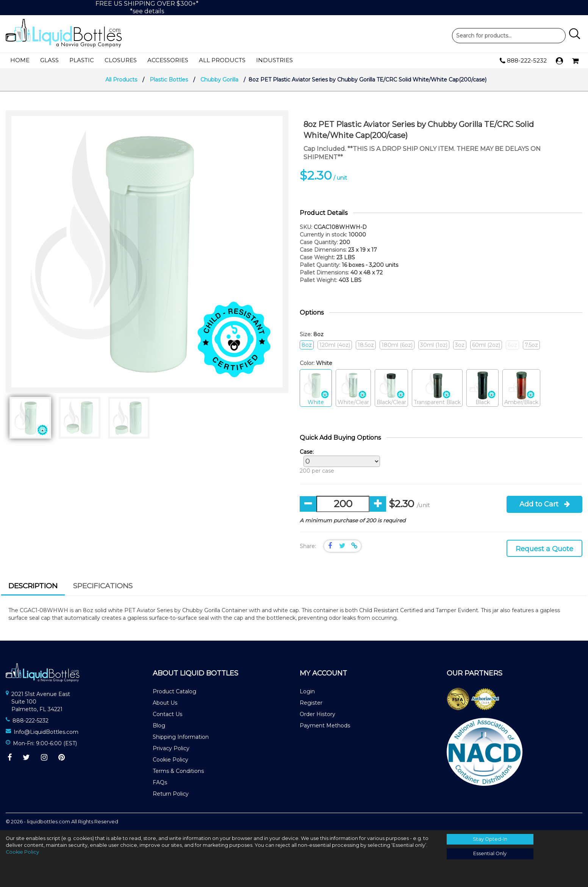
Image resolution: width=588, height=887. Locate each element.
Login (307, 691)
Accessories (168, 60)
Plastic (82, 60)
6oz (512, 345)
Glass (49, 60)
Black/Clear (391, 388)
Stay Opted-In (490, 839)
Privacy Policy (171, 748)
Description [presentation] (33, 586)
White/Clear (353, 388)
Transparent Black (437, 388)
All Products (222, 60)
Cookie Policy (170, 760)
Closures (121, 60)
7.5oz (531, 345)
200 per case (338, 461)
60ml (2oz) (486, 345)
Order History (317, 714)
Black (482, 388)
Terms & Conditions (178, 771)
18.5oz (366, 345)
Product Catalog (174, 691)
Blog (159, 726)
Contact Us (167, 714)
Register (311, 703)
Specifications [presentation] (103, 586)
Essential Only (490, 853)
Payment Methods (325, 726)
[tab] (33, 587)
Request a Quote (544, 549)
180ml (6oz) (397, 345)
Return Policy (171, 794)
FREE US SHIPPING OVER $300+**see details (147, 7)
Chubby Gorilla (219, 80)
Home (20, 60)
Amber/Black (521, 388)
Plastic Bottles (169, 80)
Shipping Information (181, 737)
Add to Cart (545, 504)
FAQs (160, 782)
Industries (274, 60)
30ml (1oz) (434, 345)
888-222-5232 (523, 61)
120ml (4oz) (335, 345)
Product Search (509, 36)
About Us (165, 703)
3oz (460, 345)
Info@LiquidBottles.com (46, 732)
